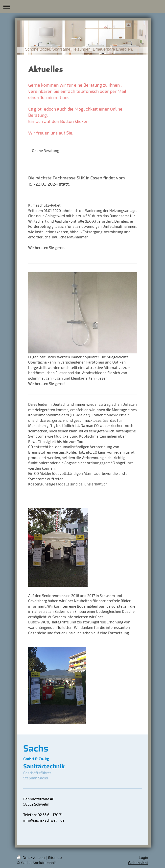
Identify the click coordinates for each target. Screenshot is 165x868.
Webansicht (138, 863)
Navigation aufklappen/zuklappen (82, 7)
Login (143, 858)
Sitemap (55, 858)
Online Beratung (46, 151)
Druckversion (31, 858)
